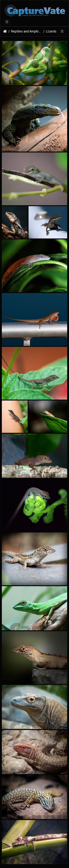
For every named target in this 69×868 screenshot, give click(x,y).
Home (5, 31)
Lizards (51, 31)
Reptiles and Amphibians (26, 31)
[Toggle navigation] (7, 22)
